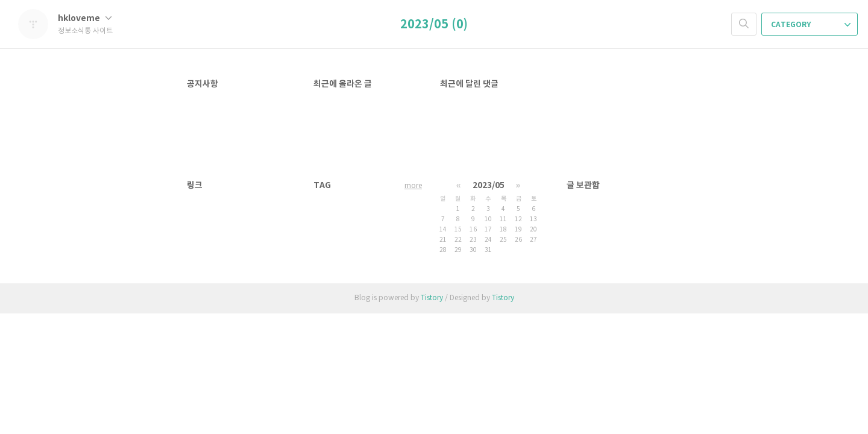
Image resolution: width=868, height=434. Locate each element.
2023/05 (489, 185)
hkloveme (85, 18)
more (413, 186)
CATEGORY (811, 25)
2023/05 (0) (434, 25)
